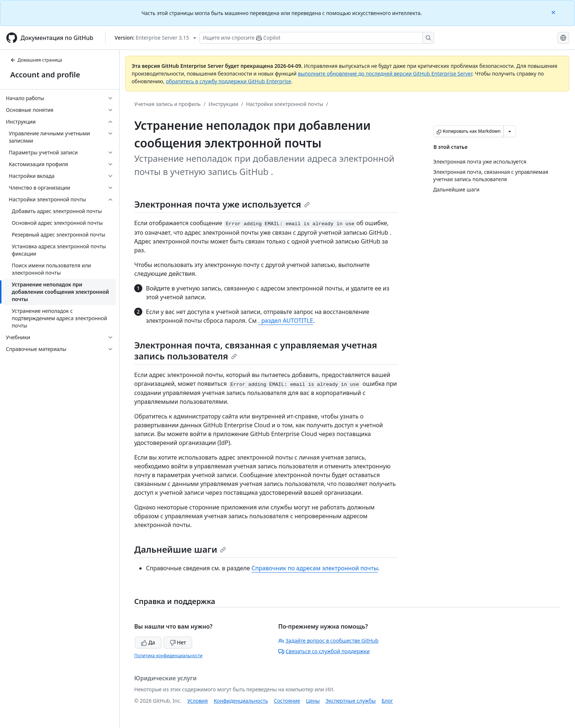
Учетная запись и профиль (167, 104)
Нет (178, 642)
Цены (313, 701)
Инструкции (223, 104)
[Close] (554, 12)
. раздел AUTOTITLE (286, 321)
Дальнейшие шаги (180, 549)
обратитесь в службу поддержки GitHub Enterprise (228, 81)
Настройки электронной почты (285, 104)
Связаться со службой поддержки (324, 651)
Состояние (287, 701)
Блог (387, 701)
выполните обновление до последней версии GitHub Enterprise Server (385, 74)
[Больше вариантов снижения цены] (510, 131)
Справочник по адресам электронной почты (315, 568)
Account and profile (45, 75)
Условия (198, 701)
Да (148, 642)
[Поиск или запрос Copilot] (317, 38)
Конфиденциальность (241, 701)
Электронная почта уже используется (222, 204)
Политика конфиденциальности (168, 656)
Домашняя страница (36, 60)
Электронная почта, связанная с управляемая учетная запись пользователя (256, 350)
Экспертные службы (351, 701)
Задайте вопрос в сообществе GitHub (328, 641)
